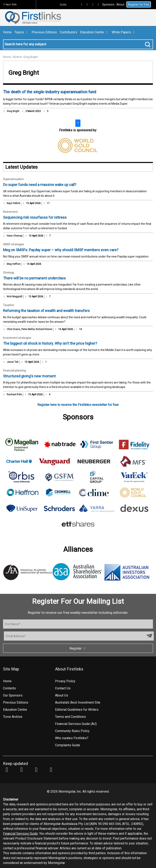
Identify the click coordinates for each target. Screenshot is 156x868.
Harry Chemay (15, 236)
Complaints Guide (68, 745)
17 (46, 203)
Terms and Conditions (70, 717)
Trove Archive (13, 717)
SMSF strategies (14, 244)
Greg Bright (13, 111)
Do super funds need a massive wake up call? (40, 185)
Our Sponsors (13, 695)
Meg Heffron (14, 264)
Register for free (139, 4)
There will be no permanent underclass (34, 278)
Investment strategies (17, 338)
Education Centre (94, 32)
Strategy (9, 273)
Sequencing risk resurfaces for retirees (35, 217)
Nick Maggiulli (15, 297)
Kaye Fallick (13, 203)
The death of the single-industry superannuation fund (50, 92)
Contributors (68, 32)
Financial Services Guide (20, 834)
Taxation (9, 305)
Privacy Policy (65, 681)
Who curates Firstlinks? (72, 738)
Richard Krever (44, 329)
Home (7, 32)
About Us (62, 695)
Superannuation (13, 179)
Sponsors (108, 4)
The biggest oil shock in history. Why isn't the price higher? (50, 343)
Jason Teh (13, 362)
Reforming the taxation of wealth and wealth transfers (46, 311)
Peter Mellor (28, 329)
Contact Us (63, 688)
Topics (22, 32)
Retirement (10, 212)
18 (79, 329)
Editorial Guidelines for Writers (77, 710)
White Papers (124, 32)
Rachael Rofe (14, 394)
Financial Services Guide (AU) (76, 724)
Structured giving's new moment (29, 376)
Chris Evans (13, 329)
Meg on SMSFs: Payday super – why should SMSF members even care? (61, 250)
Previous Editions (44, 32)
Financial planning (14, 370)
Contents (9, 688)
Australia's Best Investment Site (78, 702)
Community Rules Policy (72, 731)
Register (78, 648)
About (120, 4)
